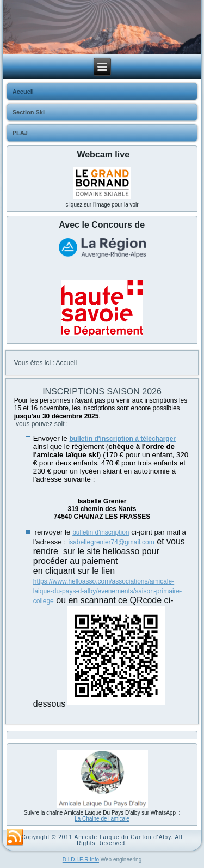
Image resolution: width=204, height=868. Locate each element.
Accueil (23, 92)
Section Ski (29, 112)
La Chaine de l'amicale (102, 819)
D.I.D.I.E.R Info (81, 860)
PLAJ (20, 133)
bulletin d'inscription (101, 532)
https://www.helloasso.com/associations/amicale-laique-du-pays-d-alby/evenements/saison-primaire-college (107, 591)
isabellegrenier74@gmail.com (112, 542)
